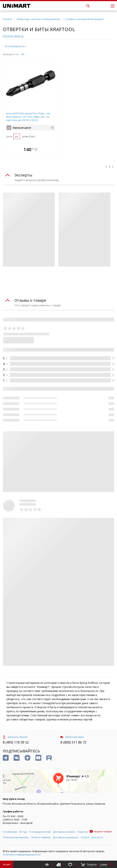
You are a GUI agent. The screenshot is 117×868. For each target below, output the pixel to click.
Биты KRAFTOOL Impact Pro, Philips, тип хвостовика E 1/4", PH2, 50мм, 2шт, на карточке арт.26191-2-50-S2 (28, 117)
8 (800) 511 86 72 (73, 742)
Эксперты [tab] (23, 175)
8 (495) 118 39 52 (16, 742)
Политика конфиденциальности (22, 854)
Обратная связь (72, 737)
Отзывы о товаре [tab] (30, 300)
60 (24, 54)
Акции (7, 864)
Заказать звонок (15, 737)
